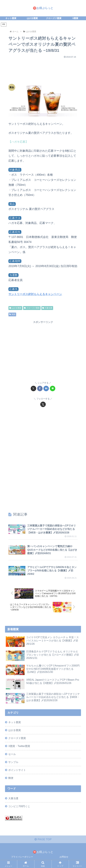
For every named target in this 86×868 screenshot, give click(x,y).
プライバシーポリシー (22, 858)
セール (12, 755)
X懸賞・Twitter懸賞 (19, 747)
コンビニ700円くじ (19, 807)
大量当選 (47, 308)
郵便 (11, 779)
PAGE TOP (43, 841)
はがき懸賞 (15, 308)
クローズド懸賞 (32, 308)
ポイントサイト (17, 771)
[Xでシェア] (33, 388)
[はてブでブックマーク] (46, 388)
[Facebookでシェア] (40, 388)
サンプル (13, 763)
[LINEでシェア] (53, 388)
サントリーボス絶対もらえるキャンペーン (35, 294)
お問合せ (64, 858)
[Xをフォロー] (43, 404)
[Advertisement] (43, 69)
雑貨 (12, 314)
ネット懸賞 (15, 723)
